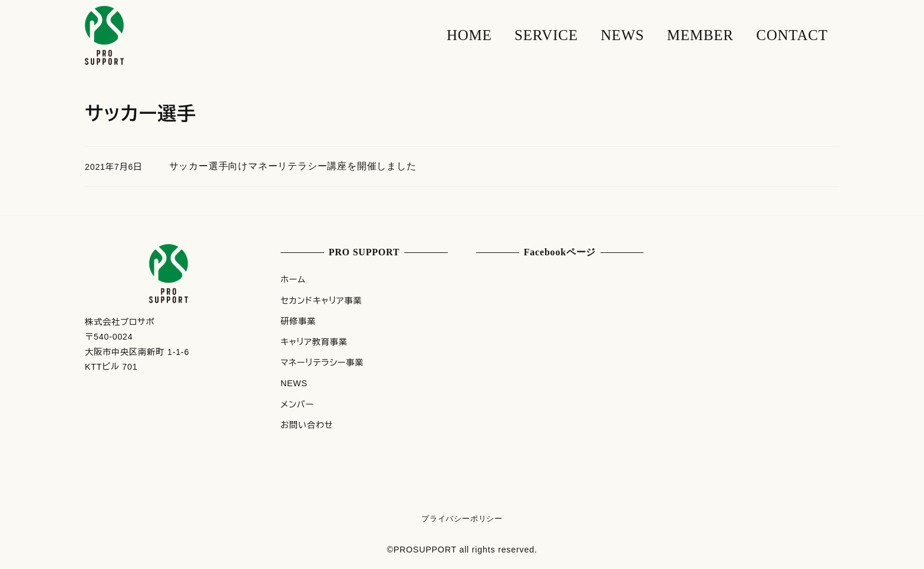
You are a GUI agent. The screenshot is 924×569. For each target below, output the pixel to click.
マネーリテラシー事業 (322, 363)
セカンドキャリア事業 (321, 301)
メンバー (297, 404)
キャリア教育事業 (314, 342)
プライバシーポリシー (462, 519)
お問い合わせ (307, 425)
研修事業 (298, 321)
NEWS (294, 383)
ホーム (293, 279)
